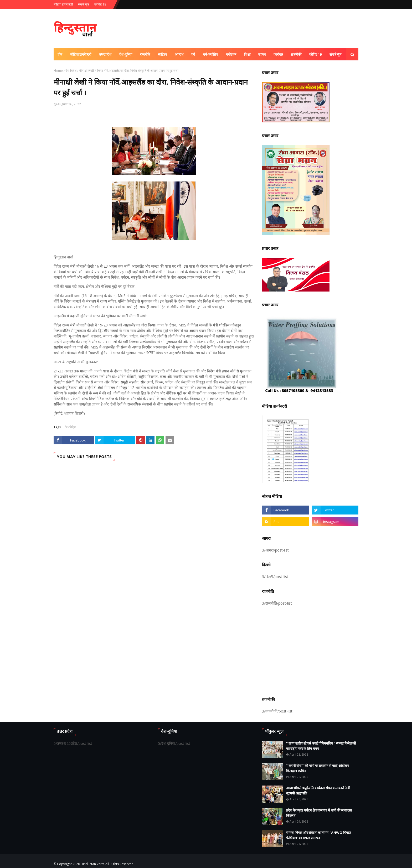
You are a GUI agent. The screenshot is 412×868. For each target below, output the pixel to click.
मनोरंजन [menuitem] (231, 54)
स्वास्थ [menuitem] (262, 54)
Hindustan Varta (93, 864)
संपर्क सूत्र (84, 4)
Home (58, 71)
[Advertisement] (310, 650)
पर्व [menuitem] (193, 54)
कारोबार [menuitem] (278, 54)
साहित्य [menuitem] (162, 54)
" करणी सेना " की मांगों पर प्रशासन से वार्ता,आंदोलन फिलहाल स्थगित (317, 768)
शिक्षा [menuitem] (247, 54)
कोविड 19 (100, 4)
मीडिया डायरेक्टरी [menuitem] (81, 54)
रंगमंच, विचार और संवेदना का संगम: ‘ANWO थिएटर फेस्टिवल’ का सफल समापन (319, 835)
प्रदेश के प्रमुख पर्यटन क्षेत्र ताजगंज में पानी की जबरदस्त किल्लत (319, 813)
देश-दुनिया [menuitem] (126, 54)
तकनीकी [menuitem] (296, 54)
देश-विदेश (71, 71)
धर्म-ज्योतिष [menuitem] (210, 54)
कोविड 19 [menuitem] (315, 54)
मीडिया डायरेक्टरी (63, 4)
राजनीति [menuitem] (145, 54)
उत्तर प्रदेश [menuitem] (105, 54)
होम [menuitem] (60, 54)
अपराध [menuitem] (179, 54)
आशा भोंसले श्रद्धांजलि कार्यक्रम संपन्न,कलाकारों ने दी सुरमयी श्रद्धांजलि (318, 791)
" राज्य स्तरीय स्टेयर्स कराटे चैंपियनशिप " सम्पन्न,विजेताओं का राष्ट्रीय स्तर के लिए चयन (321, 746)
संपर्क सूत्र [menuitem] (335, 54)
